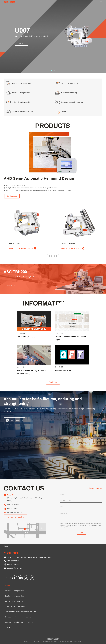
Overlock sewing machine (14, 596)
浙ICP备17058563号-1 (74, 641)
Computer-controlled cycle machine (18, 617)
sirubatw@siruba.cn (14, 512)
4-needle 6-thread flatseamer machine (19, 622)
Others (7, 627)
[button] (52, 70)
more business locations (15, 517)
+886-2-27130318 (13, 509)
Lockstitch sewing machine (15, 606)
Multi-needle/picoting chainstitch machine (20, 612)
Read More (22, 43)
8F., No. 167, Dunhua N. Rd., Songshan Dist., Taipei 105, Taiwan (25, 502)
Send (81, 533)
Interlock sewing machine (14, 601)
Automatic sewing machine (15, 591)
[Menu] (101, 2)
